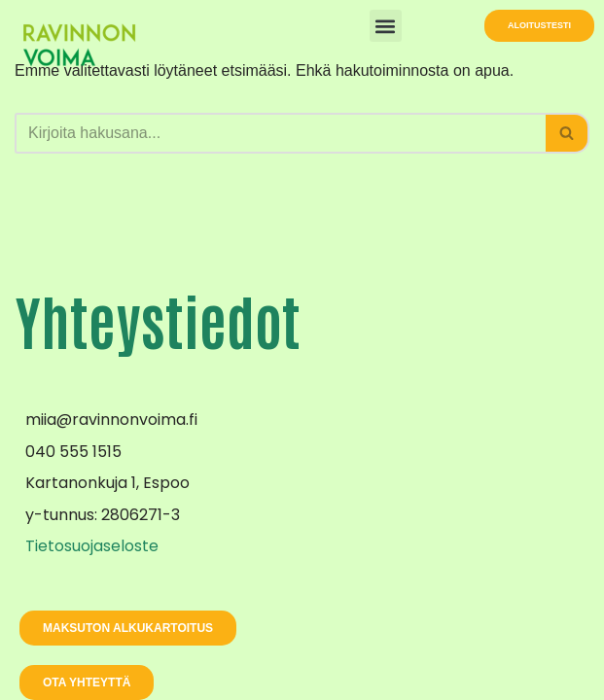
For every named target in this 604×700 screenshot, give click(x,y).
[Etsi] (280, 133)
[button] (386, 26)
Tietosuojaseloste (92, 546)
